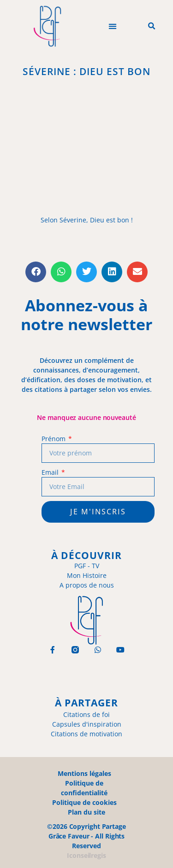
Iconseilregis (86, 855)
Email (51, 472)
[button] (112, 26)
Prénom (54, 439)
